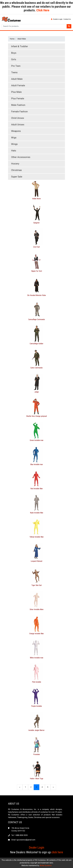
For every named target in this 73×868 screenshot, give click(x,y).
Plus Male (16, 92)
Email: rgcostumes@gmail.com (23, 840)
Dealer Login (37, 848)
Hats (14, 151)
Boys (14, 53)
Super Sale (17, 177)
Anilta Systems (46, 865)
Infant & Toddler (20, 46)
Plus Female (18, 98)
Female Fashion (19, 112)
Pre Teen (16, 66)
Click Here (43, 10)
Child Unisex (18, 118)
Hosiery (15, 164)
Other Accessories (21, 157)
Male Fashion (18, 105)
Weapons (16, 131)
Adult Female (18, 85)
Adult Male (22, 39)
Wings (14, 144)
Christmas (16, 170)
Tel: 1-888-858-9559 (19, 835)
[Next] (53, 787)
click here (57, 852)
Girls (14, 59)
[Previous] (20, 787)
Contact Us (67, 19)
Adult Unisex (18, 125)
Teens (14, 72)
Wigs (14, 138)
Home (12, 39)
